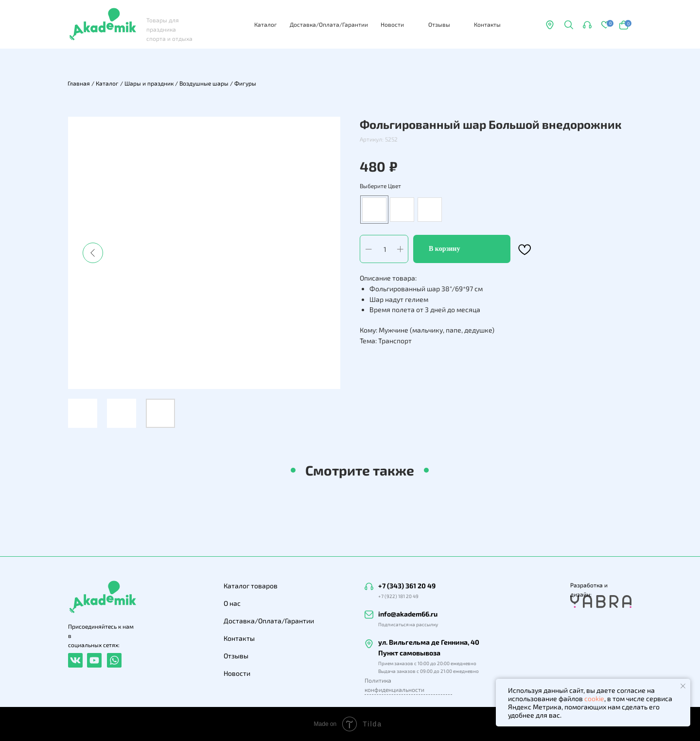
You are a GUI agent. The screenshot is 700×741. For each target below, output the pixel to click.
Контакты (487, 24)
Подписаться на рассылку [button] (408, 624)
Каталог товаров (251, 586)
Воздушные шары (204, 83)
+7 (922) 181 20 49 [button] (398, 596)
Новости (392, 24)
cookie (594, 698)
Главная (79, 83)
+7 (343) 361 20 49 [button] (407, 586)
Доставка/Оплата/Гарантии (329, 24)
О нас (232, 603)
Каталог (266, 24)
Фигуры (245, 83)
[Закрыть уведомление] (683, 686)
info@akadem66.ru (408, 614)
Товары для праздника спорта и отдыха (169, 29)
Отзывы (439, 24)
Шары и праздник (149, 83)
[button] (587, 25)
